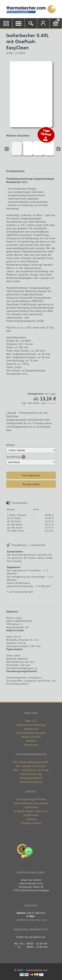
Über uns (31, 721)
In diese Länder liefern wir (31, 811)
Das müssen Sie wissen (31, 766)
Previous (7, 149)
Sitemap (31, 819)
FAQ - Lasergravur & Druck (31, 770)
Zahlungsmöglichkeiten (31, 799)
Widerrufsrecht (31, 737)
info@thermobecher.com (31, 920)
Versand (51, 403)
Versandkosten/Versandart (31, 803)
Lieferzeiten (31, 807)
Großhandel (31, 815)
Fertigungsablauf (31, 778)
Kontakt (31, 741)
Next (58, 149)
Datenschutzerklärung (31, 725)
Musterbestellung (31, 782)
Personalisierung (31, 774)
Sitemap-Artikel (31, 823)
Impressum (31, 745)
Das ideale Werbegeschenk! (31, 762)
